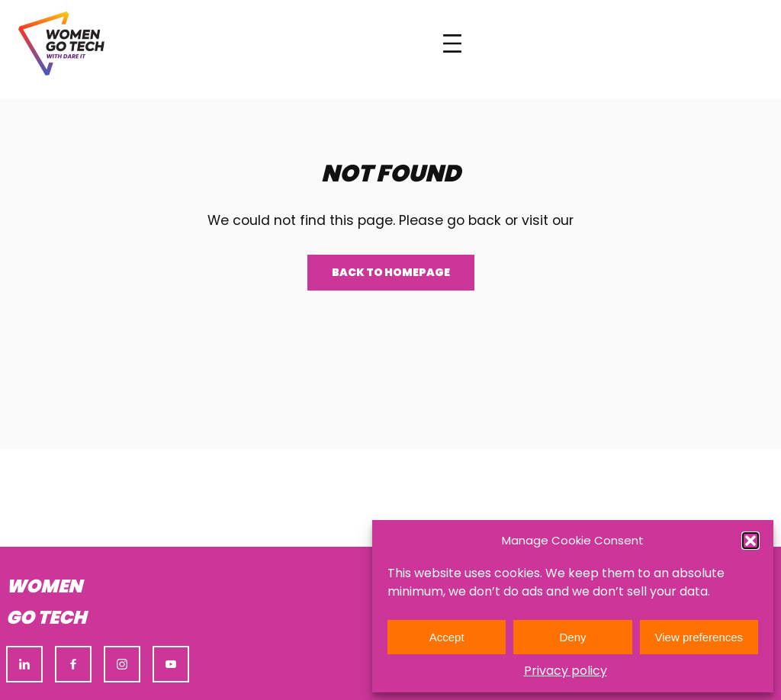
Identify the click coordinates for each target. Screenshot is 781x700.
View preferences (699, 637)
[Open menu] (452, 43)
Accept (447, 637)
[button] (750, 541)
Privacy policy (566, 671)
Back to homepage (391, 272)
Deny (572, 637)
